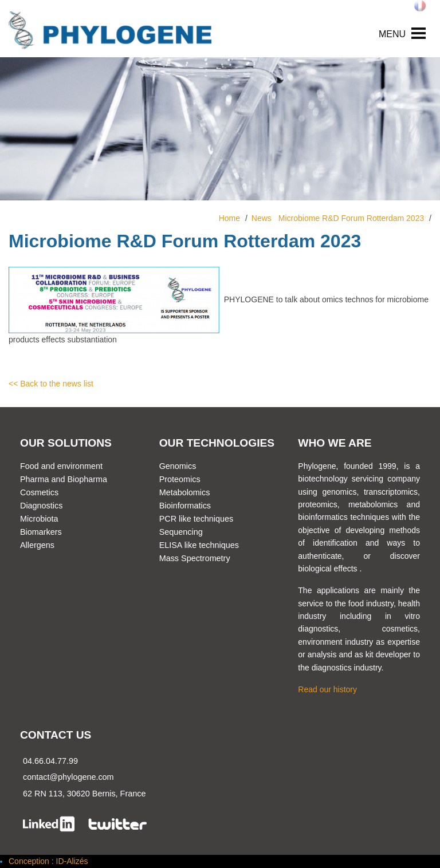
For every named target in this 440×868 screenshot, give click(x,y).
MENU (392, 34)
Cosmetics (39, 492)
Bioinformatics (185, 506)
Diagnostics (41, 506)
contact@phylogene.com (68, 777)
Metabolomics (185, 492)
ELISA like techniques (199, 545)
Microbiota (39, 519)
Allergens (37, 545)
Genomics (178, 466)
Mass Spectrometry (195, 558)
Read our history (327, 689)
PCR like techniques (197, 519)
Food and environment (61, 466)
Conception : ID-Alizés (48, 861)
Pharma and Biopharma (64, 479)
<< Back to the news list (51, 384)
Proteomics (180, 479)
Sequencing (181, 532)
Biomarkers (41, 532)
